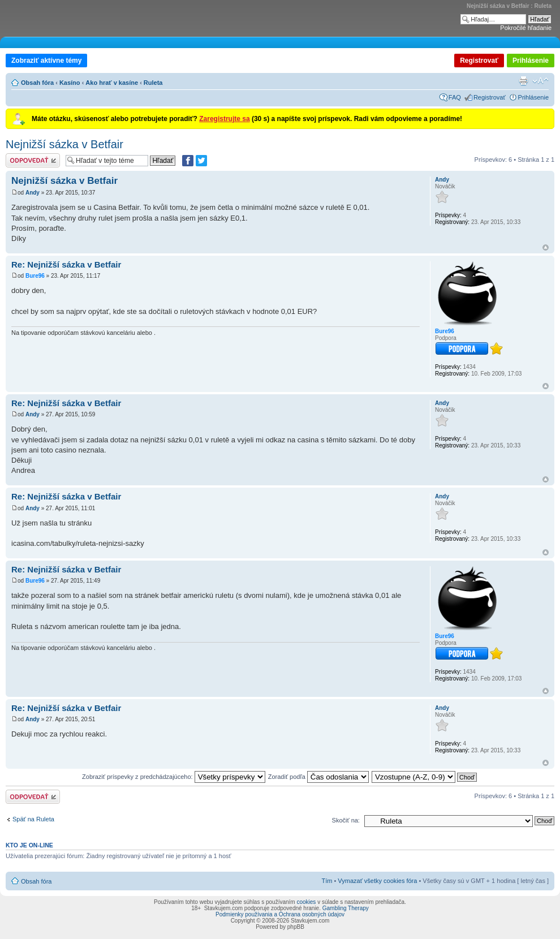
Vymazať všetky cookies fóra (377, 881)
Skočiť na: (346, 820)
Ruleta (153, 83)
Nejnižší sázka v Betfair (64, 144)
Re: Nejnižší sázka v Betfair (66, 264)
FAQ (455, 97)
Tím (327, 881)
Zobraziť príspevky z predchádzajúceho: (174, 777)
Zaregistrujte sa (224, 119)
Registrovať (479, 61)
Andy (33, 193)
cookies (306, 902)
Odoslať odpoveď (33, 160)
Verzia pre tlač (523, 81)
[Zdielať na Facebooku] (188, 161)
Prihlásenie (531, 61)
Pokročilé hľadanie (526, 28)
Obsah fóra (37, 83)
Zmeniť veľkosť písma (540, 81)
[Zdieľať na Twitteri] (201, 161)
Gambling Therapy (346, 908)
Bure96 (35, 276)
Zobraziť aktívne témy (46, 61)
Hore (546, 247)
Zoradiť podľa (318, 777)
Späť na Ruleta (33, 819)
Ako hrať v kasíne (112, 83)
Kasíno (70, 83)
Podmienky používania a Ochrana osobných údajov (280, 914)
